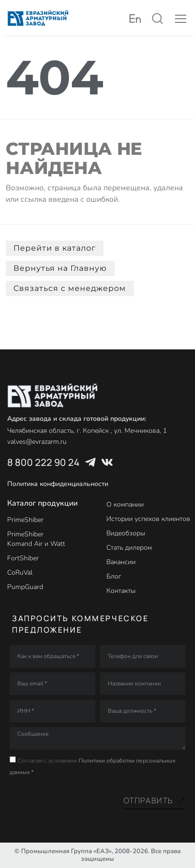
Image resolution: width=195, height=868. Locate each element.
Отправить (155, 800)
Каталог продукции (42, 503)
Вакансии (121, 562)
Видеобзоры (126, 533)
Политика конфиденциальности (58, 484)
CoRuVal (20, 573)
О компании (125, 504)
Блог (114, 576)
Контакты (121, 591)
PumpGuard (25, 587)
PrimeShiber (25, 520)
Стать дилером (129, 548)
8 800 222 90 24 (43, 462)
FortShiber (23, 558)
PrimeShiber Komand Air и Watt (36, 539)
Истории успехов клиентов (148, 519)
